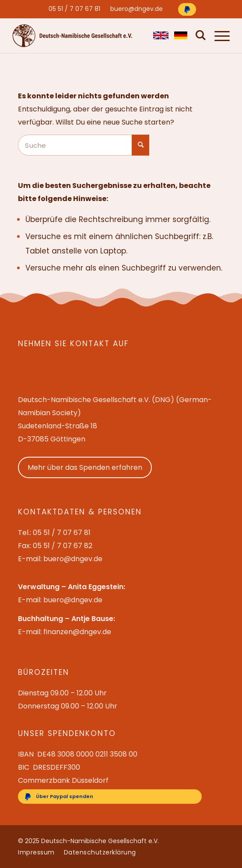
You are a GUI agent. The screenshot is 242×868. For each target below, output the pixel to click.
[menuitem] (74, 9)
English (160, 35)
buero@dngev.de (137, 9)
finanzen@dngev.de (77, 632)
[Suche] (199, 35)
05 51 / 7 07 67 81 (74, 9)
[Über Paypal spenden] (187, 9)
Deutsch (181, 35)
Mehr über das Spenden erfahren (85, 467)
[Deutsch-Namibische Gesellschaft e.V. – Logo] (72, 36)
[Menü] (218, 35)
